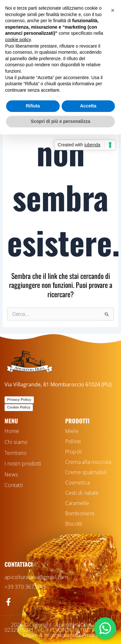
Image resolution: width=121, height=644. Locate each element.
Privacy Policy (19, 400)
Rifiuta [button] (33, 106)
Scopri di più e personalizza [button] (60, 121)
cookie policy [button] (18, 40)
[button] (113, 10)
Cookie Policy (19, 407)
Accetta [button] (88, 106)
